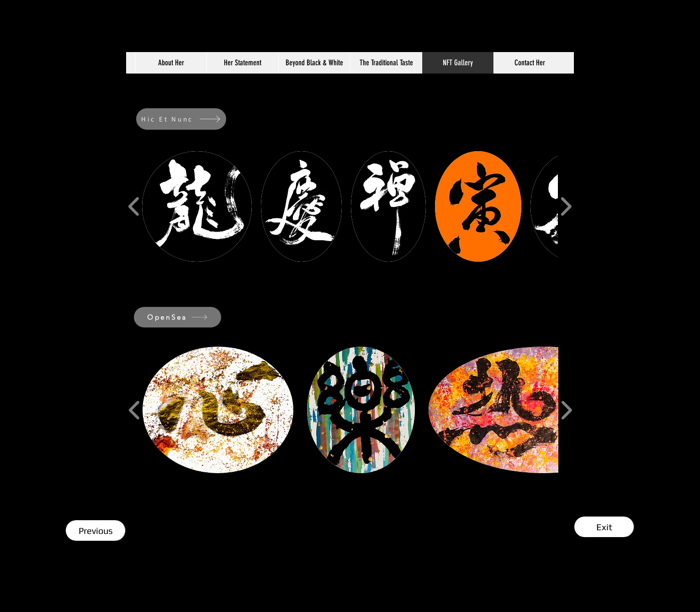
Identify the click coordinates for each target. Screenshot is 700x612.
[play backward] (134, 206)
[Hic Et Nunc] (181, 119)
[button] (197, 206)
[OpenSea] (178, 317)
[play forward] (566, 206)
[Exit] (604, 527)
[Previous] (96, 530)
